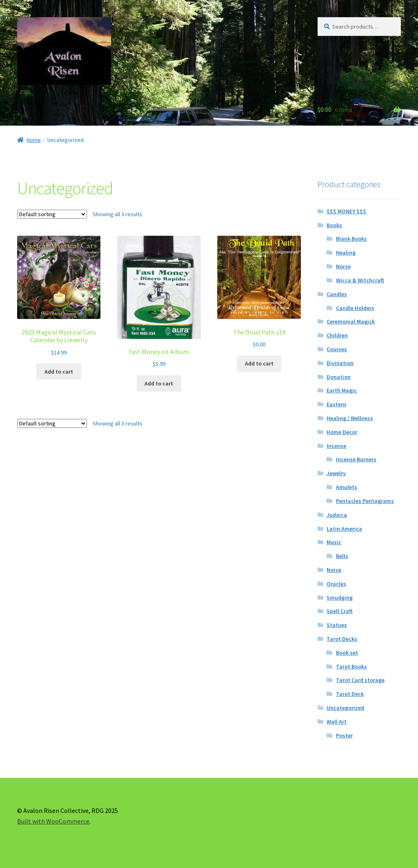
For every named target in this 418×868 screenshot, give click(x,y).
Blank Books (351, 239)
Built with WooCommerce (53, 821)
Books (334, 225)
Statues (337, 625)
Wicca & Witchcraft (360, 280)
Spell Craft (340, 611)
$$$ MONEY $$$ (346, 211)
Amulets (347, 487)
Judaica (337, 515)
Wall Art (337, 722)
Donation (339, 377)
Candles (337, 294)
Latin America (344, 529)
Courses (337, 349)
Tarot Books (351, 666)
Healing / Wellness (350, 418)
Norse (343, 266)
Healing (346, 252)
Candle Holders (355, 308)
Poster (344, 735)
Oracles (336, 584)
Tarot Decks (342, 639)
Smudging (340, 598)
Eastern (336, 404)
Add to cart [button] (59, 372)
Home (34, 140)
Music (334, 542)
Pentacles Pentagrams (365, 501)
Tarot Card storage (360, 680)
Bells (342, 556)
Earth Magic (342, 390)
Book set (347, 653)
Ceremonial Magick (351, 321)
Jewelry (336, 473)
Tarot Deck (350, 694)
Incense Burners (356, 459)
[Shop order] (52, 214)
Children (337, 335)
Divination (340, 363)
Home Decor (342, 432)
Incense (336, 446)
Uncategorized (345, 708)
